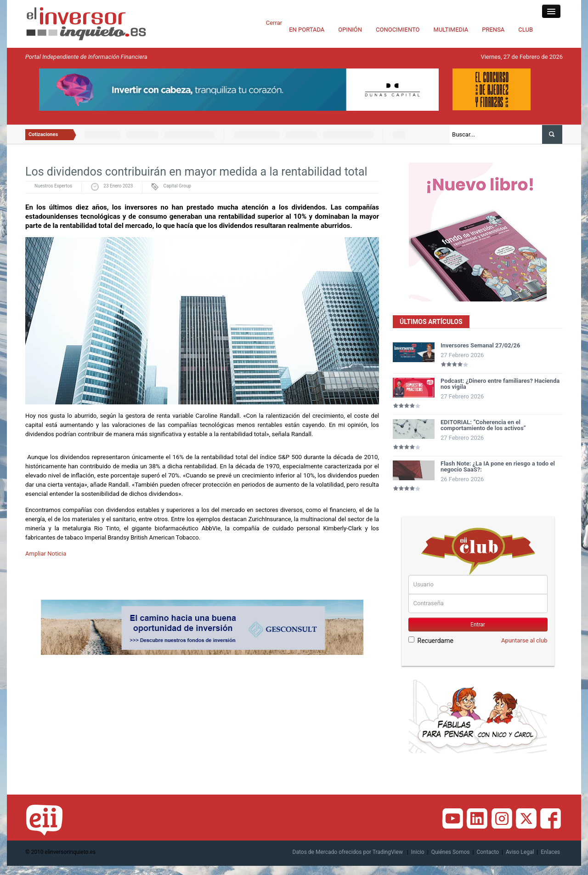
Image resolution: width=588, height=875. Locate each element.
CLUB (526, 30)
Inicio (418, 852)
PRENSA (493, 30)
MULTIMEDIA (451, 30)
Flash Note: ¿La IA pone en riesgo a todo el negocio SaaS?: (498, 466)
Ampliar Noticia (46, 554)
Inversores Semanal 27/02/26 (481, 345)
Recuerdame (431, 640)
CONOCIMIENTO (398, 30)
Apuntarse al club (524, 640)
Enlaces (550, 852)
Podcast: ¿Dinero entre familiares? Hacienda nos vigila (500, 384)
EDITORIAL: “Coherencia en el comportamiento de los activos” (483, 425)
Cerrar (274, 23)
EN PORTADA (307, 30)
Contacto (488, 852)
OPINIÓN (350, 30)
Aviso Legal (520, 852)
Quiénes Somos (451, 852)
